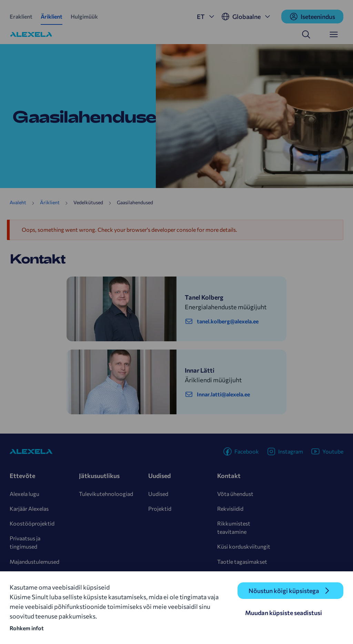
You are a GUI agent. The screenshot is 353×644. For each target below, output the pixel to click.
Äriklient (52, 16)
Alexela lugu (24, 494)
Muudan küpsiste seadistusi (284, 613)
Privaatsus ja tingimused (25, 542)
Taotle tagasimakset (242, 562)
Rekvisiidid (230, 508)
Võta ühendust (235, 494)
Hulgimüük (84, 16)
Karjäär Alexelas (29, 508)
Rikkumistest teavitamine (234, 527)
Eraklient (21, 16)
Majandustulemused (34, 562)
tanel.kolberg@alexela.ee (222, 321)
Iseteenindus (312, 17)
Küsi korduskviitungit (244, 546)
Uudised (158, 494)
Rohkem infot (27, 628)
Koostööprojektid (32, 523)
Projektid (160, 508)
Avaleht (18, 202)
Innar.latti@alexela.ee (217, 394)
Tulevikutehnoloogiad (106, 494)
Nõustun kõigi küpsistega (284, 591)
